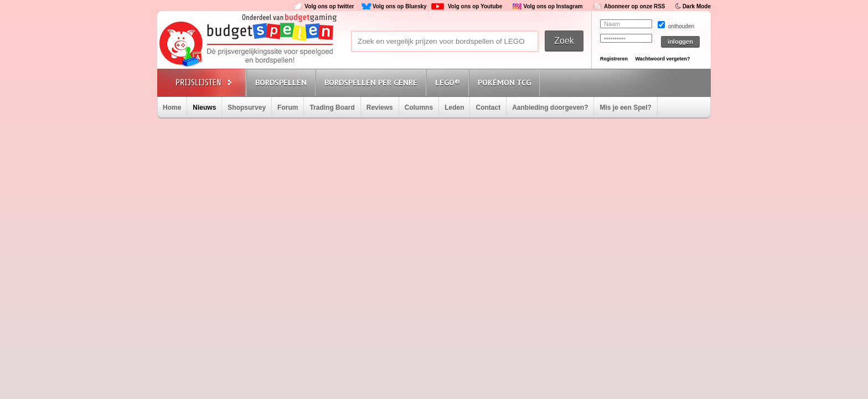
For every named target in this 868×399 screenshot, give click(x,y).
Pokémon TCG (504, 83)
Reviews (380, 108)
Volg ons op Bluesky (400, 6)
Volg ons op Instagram (553, 6)
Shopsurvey (247, 108)
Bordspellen (281, 83)
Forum (288, 108)
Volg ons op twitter (329, 6)
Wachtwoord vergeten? (662, 59)
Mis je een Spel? (625, 108)
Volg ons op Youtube (475, 6)
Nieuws (204, 108)
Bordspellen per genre (371, 83)
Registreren (614, 59)
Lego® (448, 83)
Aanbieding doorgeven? (550, 108)
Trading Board (332, 108)
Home (172, 108)
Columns (419, 108)
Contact (488, 108)
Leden (454, 108)
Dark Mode (697, 6)
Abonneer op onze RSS (635, 6)
